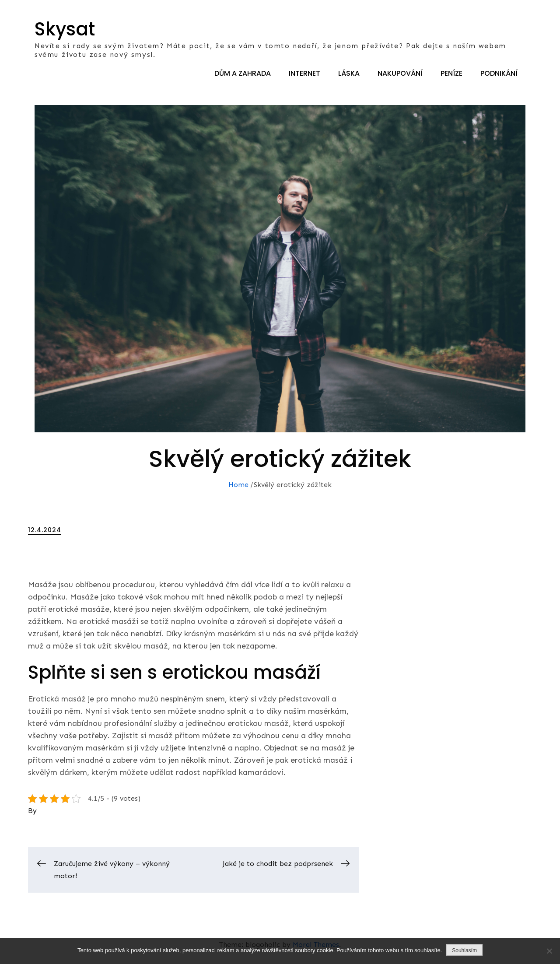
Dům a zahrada (243, 73)
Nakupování (400, 73)
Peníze (451, 73)
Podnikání (499, 73)
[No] (549, 951)
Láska (349, 73)
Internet (304, 73)
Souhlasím (464, 950)
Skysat (65, 29)
